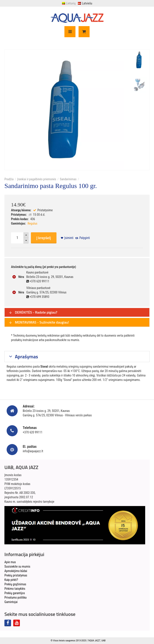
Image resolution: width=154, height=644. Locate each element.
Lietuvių (69, 3)
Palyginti (85, 238)
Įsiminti (69, 238)
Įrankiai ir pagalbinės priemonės (37, 179)
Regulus (32, 223)
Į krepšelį (44, 238)
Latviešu (85, 3)
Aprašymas (26, 357)
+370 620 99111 (33, 432)
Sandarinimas (68, 179)
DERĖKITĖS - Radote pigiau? (33, 312)
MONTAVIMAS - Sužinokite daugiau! (39, 322)
